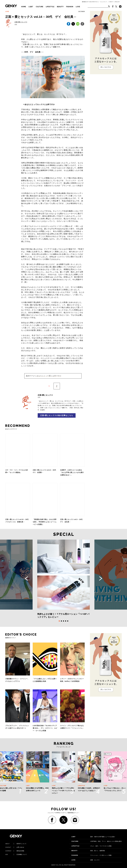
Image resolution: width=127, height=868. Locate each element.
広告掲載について (16, 854)
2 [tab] (61, 621)
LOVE (78, 7)
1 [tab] (59, 621)
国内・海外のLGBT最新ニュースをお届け (93, 837)
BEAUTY (60, 7)
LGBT (31, 7)
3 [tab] (63, 621)
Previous (26, 578)
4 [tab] (66, 621)
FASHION (70, 7)
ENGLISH (117, 2)
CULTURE (39, 7)
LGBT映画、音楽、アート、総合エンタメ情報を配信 (97, 841)
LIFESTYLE (50, 7)
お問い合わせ (15, 847)
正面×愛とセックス (21, 22)
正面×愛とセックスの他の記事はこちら (57, 415)
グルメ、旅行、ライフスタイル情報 (91, 846)
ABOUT (111, 2)
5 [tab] (68, 621)
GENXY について (16, 844)
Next (101, 578)
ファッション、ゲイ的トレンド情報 (91, 855)
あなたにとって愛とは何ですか (49, 376)
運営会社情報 (15, 851)
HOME (24, 7)
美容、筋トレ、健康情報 (88, 851)
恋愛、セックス (86, 860)
